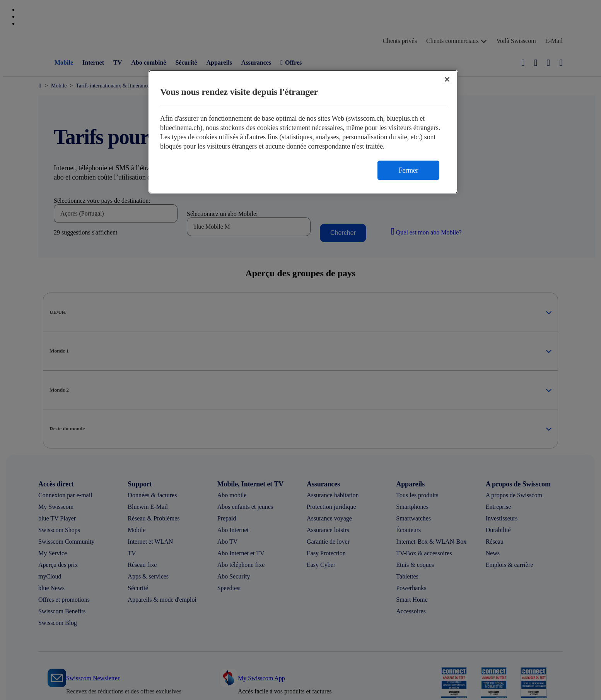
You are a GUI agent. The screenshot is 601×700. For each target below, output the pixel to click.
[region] (303, 132)
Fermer (408, 170)
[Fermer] (447, 79)
